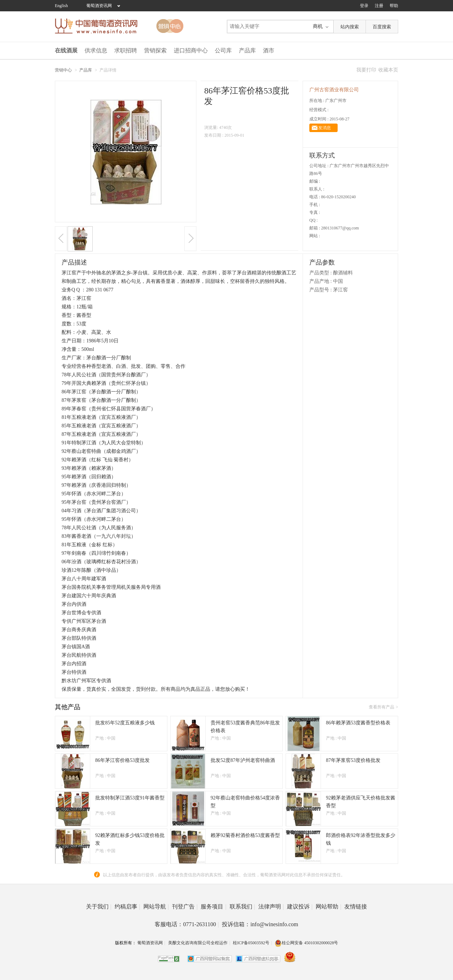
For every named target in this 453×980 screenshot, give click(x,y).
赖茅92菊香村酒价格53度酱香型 (245, 835)
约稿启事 (127, 907)
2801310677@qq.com (340, 228)
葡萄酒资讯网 (99, 6)
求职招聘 (126, 50)
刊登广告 (185, 907)
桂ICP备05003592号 (251, 943)
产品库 (247, 50)
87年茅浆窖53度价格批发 (353, 760)
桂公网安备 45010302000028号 (306, 943)
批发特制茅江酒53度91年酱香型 (130, 798)
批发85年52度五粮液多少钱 (125, 723)
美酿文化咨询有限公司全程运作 (198, 943)
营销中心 (63, 70)
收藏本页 (388, 70)
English (61, 6)
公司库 (223, 50)
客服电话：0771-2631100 (187, 924)
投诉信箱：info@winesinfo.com (260, 924)
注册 (379, 6)
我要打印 (366, 70)
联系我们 (242, 907)
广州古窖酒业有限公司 (334, 90)
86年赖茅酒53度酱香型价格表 (358, 723)
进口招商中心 (191, 50)
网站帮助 (328, 907)
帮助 (394, 6)
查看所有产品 (382, 707)
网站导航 (156, 907)
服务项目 (213, 907)
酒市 (269, 50)
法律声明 (271, 907)
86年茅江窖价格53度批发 (122, 760)
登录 (364, 6)
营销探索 (155, 50)
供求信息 (96, 50)
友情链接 (356, 907)
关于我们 (99, 907)
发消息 (325, 128)
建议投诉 (300, 907)
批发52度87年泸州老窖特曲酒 (243, 760)
